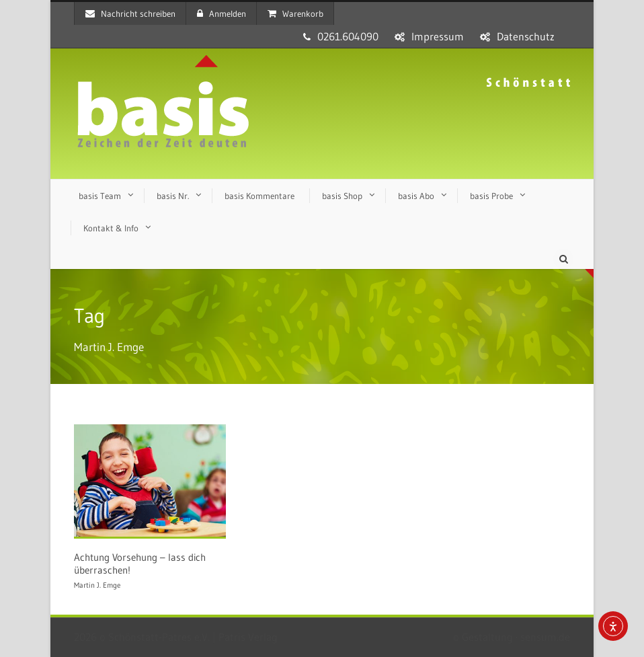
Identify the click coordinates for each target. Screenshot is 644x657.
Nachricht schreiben (130, 13)
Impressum (438, 36)
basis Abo (416, 196)
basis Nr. (173, 196)
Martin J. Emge (97, 585)
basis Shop (342, 196)
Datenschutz (526, 36)
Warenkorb (295, 13)
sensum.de (545, 637)
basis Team (100, 196)
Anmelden (222, 13)
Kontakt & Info (111, 228)
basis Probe (491, 196)
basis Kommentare (259, 196)
